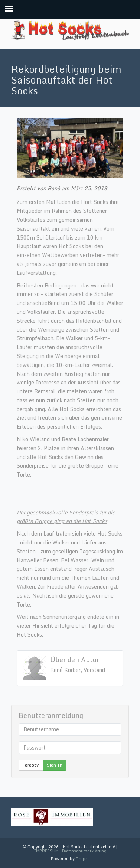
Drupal (82, 859)
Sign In (55, 765)
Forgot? (31, 765)
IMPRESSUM (46, 851)
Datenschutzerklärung (84, 851)
